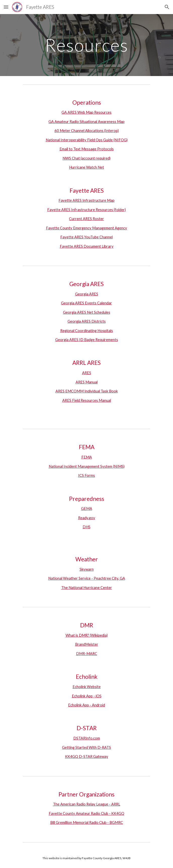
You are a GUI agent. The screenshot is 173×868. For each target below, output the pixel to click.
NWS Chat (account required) (86, 158)
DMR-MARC (87, 654)
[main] (86, 45)
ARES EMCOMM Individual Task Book (87, 391)
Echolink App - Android (86, 705)
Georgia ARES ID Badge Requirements (87, 340)
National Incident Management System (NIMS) (87, 466)
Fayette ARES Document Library (87, 246)
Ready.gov (87, 518)
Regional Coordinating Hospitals (87, 331)
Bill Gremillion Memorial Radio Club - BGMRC (87, 822)
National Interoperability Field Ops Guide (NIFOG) (87, 140)
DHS (86, 527)
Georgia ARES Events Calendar (86, 303)
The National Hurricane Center (87, 588)
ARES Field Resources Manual (87, 400)
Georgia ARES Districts (87, 321)
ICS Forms (86, 475)
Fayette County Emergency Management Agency (86, 228)
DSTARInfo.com (87, 738)
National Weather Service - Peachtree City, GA (87, 578)
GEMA (87, 509)
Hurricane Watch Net (86, 167)
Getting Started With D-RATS (86, 747)
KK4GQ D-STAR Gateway (87, 756)
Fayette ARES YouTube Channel (86, 237)
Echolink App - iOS (87, 696)
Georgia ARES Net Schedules (87, 312)
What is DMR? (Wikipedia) (87, 635)
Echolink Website (87, 687)
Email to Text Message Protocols (87, 149)
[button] (6, 7)
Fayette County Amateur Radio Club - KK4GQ (86, 813)
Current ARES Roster (86, 219)
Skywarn (87, 569)
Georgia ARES (87, 294)
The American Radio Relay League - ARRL (87, 804)
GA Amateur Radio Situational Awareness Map (86, 122)
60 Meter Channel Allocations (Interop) (87, 131)
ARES (87, 373)
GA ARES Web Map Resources (86, 112)
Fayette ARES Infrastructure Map (86, 200)
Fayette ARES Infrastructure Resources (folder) (86, 210)
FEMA (87, 457)
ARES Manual (87, 382)
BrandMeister (87, 644)
